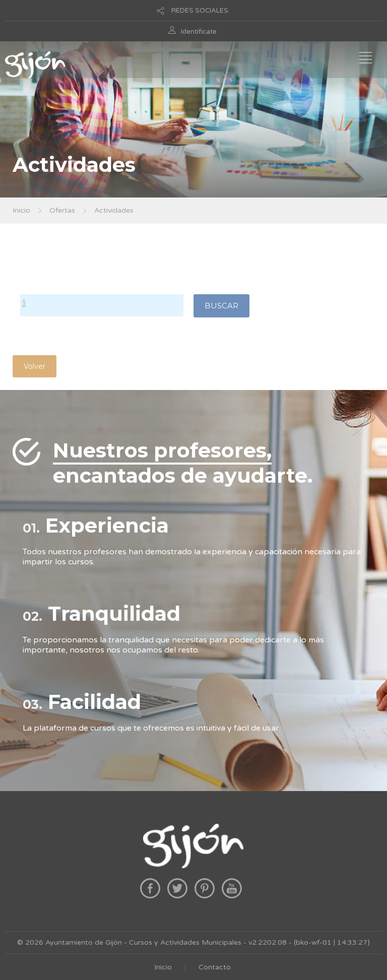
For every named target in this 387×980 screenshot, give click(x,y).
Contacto (215, 967)
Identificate (199, 32)
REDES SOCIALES (200, 11)
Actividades (114, 210)
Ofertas (62, 210)
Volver (35, 366)
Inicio (21, 210)
